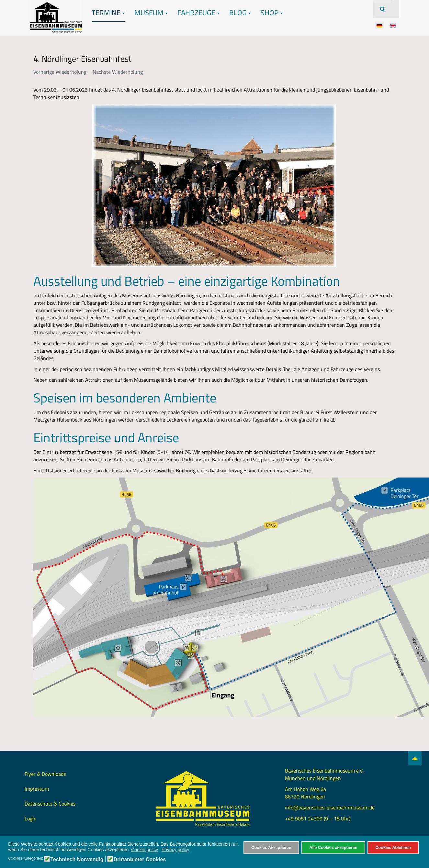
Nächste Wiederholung (118, 72)
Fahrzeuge (198, 13)
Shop (272, 13)
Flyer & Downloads (45, 774)
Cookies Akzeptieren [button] (271, 848)
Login (31, 819)
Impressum (37, 789)
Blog (240, 13)
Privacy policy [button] (175, 850)
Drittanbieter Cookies (140, 860)
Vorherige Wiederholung (60, 72)
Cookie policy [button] (145, 850)
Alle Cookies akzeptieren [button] (333, 848)
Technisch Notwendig (77, 860)
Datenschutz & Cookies (50, 804)
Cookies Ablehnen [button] (393, 848)
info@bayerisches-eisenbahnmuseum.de (330, 808)
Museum (151, 13)
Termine (108, 13)
